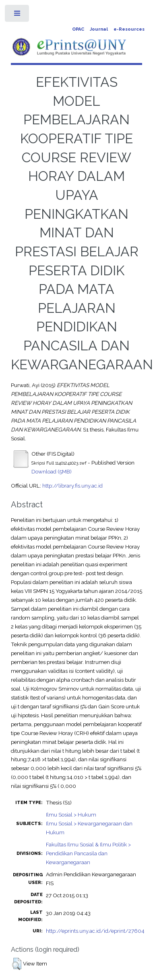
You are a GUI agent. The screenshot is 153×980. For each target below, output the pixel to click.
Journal (99, 29)
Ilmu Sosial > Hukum (71, 815)
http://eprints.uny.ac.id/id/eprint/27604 (95, 931)
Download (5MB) (52, 471)
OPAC (78, 29)
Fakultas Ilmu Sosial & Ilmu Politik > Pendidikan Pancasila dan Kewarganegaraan (88, 853)
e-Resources (129, 29)
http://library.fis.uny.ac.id (72, 486)
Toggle (18, 15)
